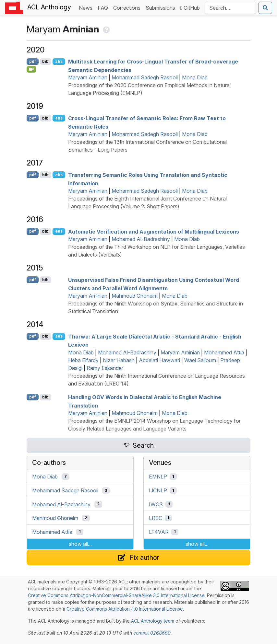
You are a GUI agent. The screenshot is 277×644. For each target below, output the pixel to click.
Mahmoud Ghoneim (135, 296)
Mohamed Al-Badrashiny (141, 239)
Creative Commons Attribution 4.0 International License (125, 609)
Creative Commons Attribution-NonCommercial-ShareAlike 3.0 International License (116, 595)
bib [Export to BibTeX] (45, 61)
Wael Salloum (200, 360)
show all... (80, 544)
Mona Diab (195, 77)
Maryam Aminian (88, 77)
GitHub (190, 8)
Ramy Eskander (105, 368)
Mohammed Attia (224, 352)
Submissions (162, 7)
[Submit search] (265, 8)
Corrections (128, 7)
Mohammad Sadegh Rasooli (145, 77)
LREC (156, 518)
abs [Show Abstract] (59, 61)
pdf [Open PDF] (33, 61)
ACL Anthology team (153, 621)
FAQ (104, 7)
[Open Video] (31, 69)
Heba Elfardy (83, 360)
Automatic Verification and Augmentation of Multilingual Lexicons (154, 231)
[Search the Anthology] (230, 8)
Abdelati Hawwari (159, 360)
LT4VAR (159, 532)
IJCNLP (158, 490)
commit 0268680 (152, 633)
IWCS (156, 504)
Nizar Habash (119, 360)
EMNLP (158, 477)
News (87, 7)
